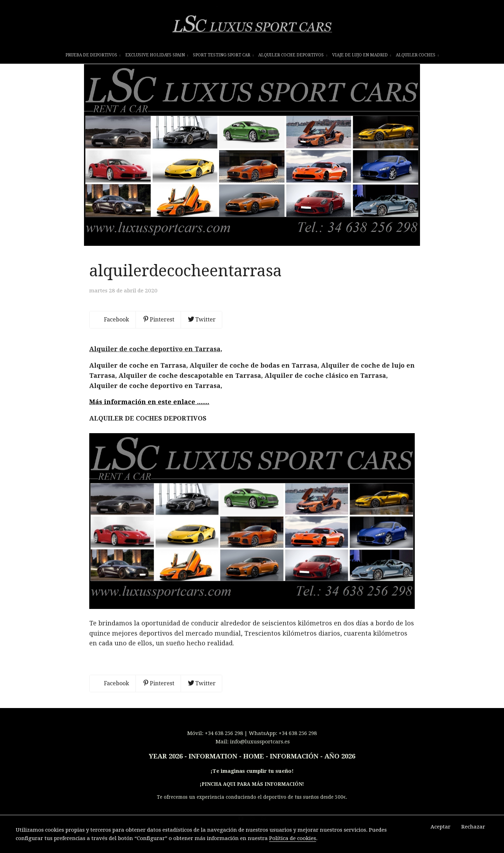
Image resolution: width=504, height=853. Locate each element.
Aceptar (440, 827)
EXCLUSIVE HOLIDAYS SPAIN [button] (157, 55)
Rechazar (473, 827)
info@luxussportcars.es (260, 750)
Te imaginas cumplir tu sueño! (253, 779)
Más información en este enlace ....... (149, 410)
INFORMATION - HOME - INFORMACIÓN (254, 765)
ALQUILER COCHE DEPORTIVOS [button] (293, 55)
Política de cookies (293, 838)
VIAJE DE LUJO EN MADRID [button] (362, 55)
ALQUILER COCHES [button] (417, 55)
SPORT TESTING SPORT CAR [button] (223, 55)
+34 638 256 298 (224, 742)
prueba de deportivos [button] (93, 55)
